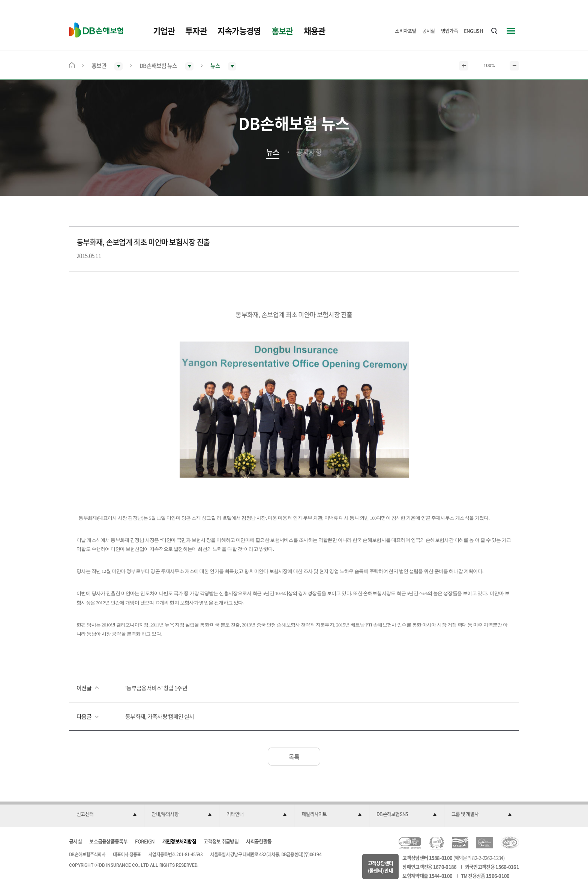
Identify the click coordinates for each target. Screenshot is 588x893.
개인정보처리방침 (179, 841)
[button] (106, 814)
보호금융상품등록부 (108, 841)
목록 (294, 757)
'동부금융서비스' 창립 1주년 (156, 688)
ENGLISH (473, 31)
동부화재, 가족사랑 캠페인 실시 (160, 716)
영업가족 (449, 31)
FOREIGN (145, 841)
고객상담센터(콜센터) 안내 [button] (381, 867)
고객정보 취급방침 (221, 841)
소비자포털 (406, 31)
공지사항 (309, 152)
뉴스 (273, 152)
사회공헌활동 (259, 841)
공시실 (429, 31)
